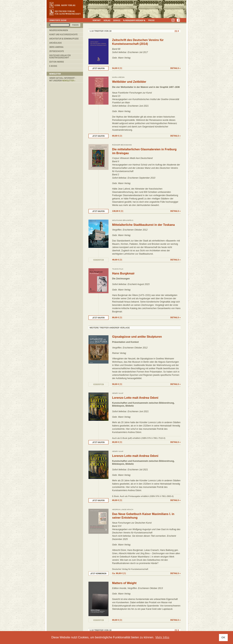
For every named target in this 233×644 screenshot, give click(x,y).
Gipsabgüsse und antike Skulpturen (137, 337)
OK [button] (223, 637)
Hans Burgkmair (123, 273)
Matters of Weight (124, 583)
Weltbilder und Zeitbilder (129, 82)
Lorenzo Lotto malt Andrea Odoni (135, 398)
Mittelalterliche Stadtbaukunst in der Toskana (143, 225)
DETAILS (175, 68)
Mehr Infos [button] (162, 637)
